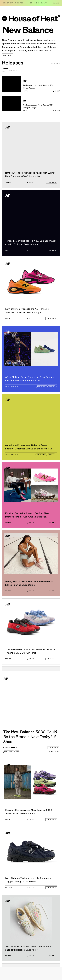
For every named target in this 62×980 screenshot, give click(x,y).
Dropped (14, 70)
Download (56, 3)
